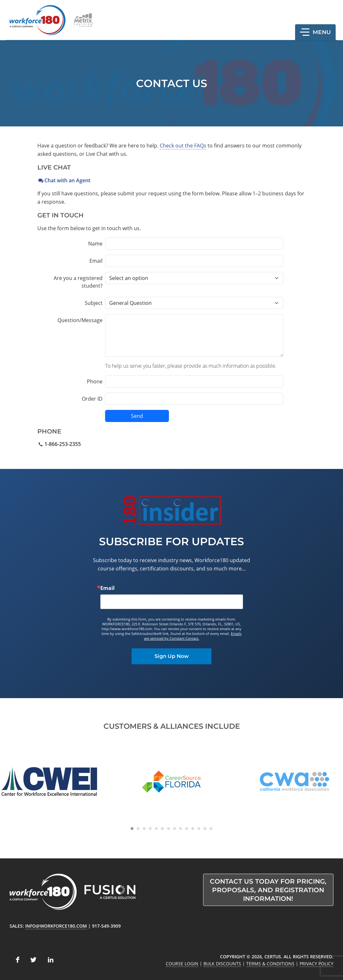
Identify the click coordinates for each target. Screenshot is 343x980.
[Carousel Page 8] (175, 829)
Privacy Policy (316, 964)
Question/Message (80, 320)
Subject (94, 303)
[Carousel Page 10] (187, 829)
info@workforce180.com (56, 926)
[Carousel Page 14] (211, 829)
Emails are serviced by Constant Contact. (193, 636)
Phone (95, 381)
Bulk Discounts (222, 964)
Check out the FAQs (183, 146)
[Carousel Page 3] (144, 829)
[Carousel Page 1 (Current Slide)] (132, 829)
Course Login (182, 964)
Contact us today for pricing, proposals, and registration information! (268, 890)
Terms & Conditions (270, 964)
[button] (315, 32)
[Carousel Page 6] (162, 829)
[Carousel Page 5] (156, 829)
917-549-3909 (106, 926)
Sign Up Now (172, 656)
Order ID (92, 399)
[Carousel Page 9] (181, 829)
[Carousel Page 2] (138, 829)
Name (95, 244)
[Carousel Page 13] (205, 829)
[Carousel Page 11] (193, 829)
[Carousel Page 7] (168, 829)
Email (96, 261)
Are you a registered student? (78, 282)
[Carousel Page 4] (150, 829)
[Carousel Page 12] (199, 829)
